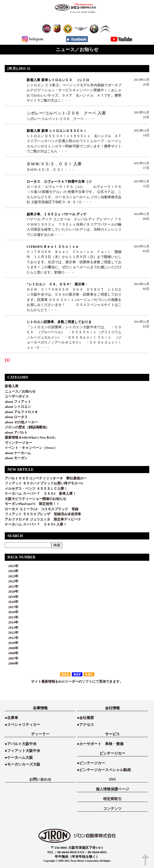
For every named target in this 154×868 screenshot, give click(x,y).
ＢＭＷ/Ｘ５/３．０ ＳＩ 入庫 (54, 164)
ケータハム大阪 (20, 758)
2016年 (12, 612)
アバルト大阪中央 (22, 744)
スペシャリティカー (24, 725)
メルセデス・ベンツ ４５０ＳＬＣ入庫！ (36, 488)
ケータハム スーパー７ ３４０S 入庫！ (36, 524)
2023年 (12, 576)
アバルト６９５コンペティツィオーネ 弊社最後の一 (46, 478)
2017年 (12, 607)
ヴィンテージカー (18, 443)
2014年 (12, 622)
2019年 (12, 597)
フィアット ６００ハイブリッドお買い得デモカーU (44, 483)
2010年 (12, 643)
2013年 (12, 628)
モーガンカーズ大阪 (24, 764)
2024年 (12, 571)
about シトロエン (18, 407)
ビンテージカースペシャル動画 (105, 770)
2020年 (12, 591)
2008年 (12, 653)
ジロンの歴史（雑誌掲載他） (27, 427)
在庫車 (13, 718)
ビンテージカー (92, 763)
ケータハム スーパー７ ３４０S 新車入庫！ (40, 493)
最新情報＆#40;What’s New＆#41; (30, 437)
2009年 (12, 648)
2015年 (12, 617)
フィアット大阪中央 (24, 751)
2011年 (11, 638)
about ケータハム (18, 453)
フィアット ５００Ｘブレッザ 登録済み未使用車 (44, 514)
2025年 (12, 566)
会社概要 (87, 718)
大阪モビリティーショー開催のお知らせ (36, 499)
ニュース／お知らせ (20, 391)
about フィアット (18, 402)
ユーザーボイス (17, 396)
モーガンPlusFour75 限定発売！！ (32, 504)
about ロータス (16, 417)
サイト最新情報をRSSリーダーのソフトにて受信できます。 (77, 681)
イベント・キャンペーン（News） (31, 448)
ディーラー (40, 734)
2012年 (12, 633)
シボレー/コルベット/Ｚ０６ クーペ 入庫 (66, 113)
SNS (112, 779)
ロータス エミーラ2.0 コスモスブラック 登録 (42, 509)
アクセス (87, 725)
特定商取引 (112, 799)
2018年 (12, 602)
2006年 (12, 663)
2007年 (12, 658)
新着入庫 (12, 386)
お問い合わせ (40, 779)
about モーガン (16, 458)
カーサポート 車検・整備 (101, 744)
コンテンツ (112, 809)
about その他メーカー (21, 422)
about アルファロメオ (21, 412)
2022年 (12, 581)
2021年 (12, 586)
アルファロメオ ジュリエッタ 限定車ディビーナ (43, 519)
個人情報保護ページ (112, 789)
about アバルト (16, 432)
